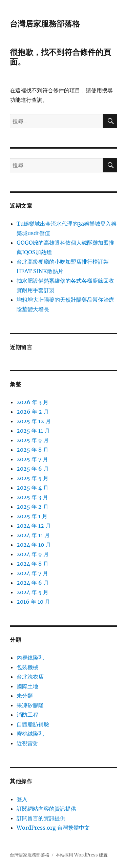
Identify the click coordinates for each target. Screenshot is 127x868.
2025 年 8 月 (33, 450)
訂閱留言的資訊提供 (41, 818)
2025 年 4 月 (33, 488)
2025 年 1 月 (32, 516)
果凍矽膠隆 (30, 705)
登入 (22, 799)
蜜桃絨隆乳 (30, 734)
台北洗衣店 (30, 677)
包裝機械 (27, 667)
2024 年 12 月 (34, 526)
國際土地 (27, 686)
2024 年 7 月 (32, 573)
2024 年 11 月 (33, 535)
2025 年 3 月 (32, 497)
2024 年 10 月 (34, 545)
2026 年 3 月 (33, 402)
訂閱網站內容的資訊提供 (46, 809)
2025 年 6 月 (33, 469)
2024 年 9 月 (33, 554)
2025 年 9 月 (33, 440)
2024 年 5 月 (33, 592)
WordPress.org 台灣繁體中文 (53, 828)
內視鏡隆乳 (30, 658)
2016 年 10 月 (33, 602)
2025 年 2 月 (33, 507)
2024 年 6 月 (33, 583)
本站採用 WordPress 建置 (82, 855)
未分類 (25, 696)
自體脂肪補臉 (33, 724)
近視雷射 (27, 743)
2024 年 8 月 (33, 564)
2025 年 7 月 (32, 459)
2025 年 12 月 (34, 421)
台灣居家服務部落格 (45, 24)
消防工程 (27, 715)
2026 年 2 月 (33, 412)
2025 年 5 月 (33, 478)
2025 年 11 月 (33, 431)
